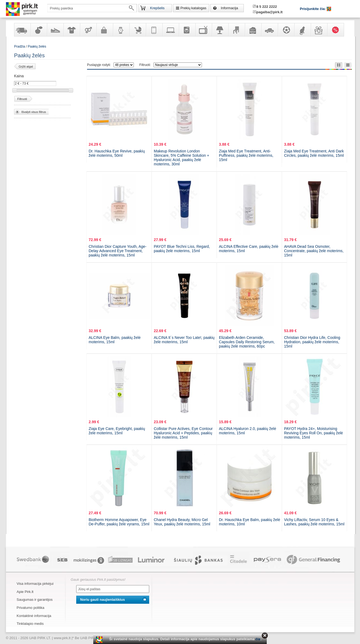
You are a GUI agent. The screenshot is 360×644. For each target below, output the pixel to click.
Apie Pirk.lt (25, 592)
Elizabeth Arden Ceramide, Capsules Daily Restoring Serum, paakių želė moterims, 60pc (247, 342)
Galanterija (105, 30)
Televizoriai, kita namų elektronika (204, 30)
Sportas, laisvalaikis (286, 30)
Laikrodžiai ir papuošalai (121, 30)
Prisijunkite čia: (314, 9)
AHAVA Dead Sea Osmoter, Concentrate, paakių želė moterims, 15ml (314, 251)
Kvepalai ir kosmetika (39, 30)
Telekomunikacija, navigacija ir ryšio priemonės (154, 30)
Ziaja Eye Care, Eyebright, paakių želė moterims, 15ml (117, 431)
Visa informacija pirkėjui (35, 584)
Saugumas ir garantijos (35, 600)
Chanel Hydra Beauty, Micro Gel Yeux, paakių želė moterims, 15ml (182, 522)
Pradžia (20, 46)
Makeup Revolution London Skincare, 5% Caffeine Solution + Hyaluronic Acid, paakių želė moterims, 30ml (181, 158)
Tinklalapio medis (30, 624)
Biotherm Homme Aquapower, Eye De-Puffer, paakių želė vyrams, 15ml (119, 522)
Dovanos (319, 30)
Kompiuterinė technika (171, 30)
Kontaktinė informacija (34, 616)
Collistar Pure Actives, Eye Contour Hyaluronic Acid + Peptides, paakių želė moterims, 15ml (183, 433)
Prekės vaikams (138, 30)
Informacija (229, 8)
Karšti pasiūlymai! (337, 30)
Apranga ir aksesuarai (72, 30)
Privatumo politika (31, 608)
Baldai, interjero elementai (236, 30)
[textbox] (92, 8)
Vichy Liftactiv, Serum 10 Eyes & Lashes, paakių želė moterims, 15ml (314, 522)
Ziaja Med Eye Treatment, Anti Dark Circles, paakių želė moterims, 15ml (314, 153)
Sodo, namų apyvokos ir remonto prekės (253, 30)
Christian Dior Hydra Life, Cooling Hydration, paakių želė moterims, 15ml (312, 342)
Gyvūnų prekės (302, 30)
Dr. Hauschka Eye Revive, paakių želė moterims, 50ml (117, 153)
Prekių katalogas (193, 8)
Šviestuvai (220, 30)
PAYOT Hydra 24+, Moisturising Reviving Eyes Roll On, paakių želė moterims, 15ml (314, 433)
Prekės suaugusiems (88, 30)
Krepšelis (157, 8)
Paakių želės (37, 46)
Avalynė (55, 30)
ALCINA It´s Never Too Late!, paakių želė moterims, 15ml (184, 340)
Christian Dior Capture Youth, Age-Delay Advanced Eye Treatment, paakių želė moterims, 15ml (118, 251)
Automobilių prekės (269, 30)
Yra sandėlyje (22, 30)
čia (258, 639)
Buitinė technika (187, 30)
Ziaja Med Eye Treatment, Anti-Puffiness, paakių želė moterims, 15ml (246, 155)
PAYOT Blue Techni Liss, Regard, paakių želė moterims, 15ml (182, 249)
